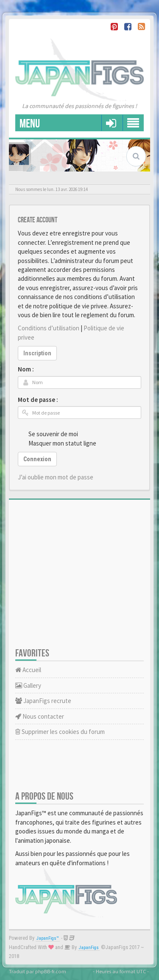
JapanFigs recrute (43, 701)
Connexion (37, 459)
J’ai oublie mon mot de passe (56, 477)
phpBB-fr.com (51, 971)
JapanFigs (89, 948)
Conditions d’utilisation (49, 328)
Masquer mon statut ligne (58, 443)
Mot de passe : (38, 400)
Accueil (28, 670)
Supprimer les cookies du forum (60, 732)
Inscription (37, 353)
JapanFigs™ (48, 938)
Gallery (28, 685)
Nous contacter (40, 716)
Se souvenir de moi (49, 434)
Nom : (26, 369)
